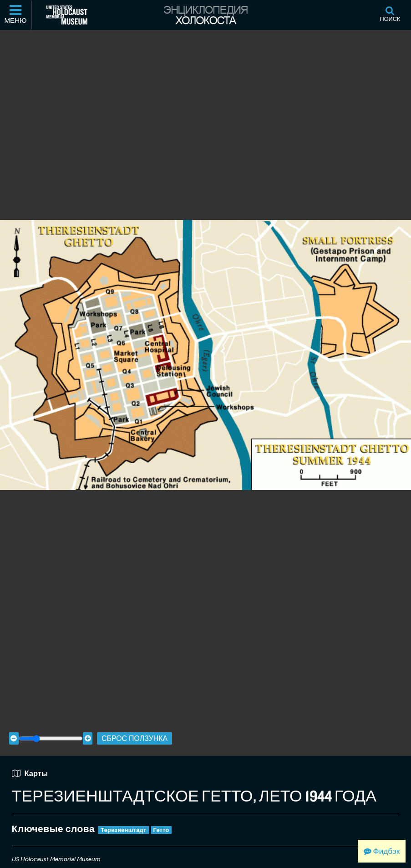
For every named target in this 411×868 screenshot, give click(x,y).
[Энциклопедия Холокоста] (205, 15)
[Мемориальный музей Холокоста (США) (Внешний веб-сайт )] (67, 15)
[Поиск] (390, 15)
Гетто (161, 821)
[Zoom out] (14, 730)
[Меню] (16, 15)
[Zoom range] (51, 730)
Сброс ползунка (134, 730)
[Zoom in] (88, 730)
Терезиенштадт (123, 821)
